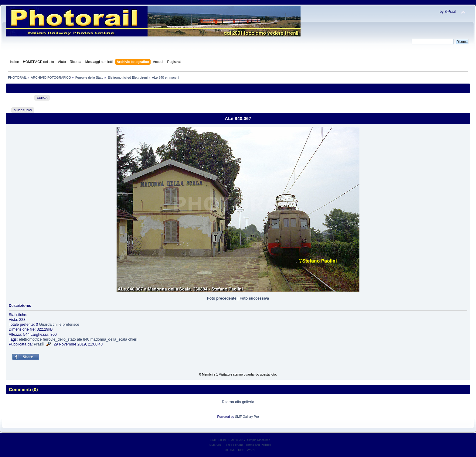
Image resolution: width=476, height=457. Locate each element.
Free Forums (235, 445)
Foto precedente (222, 298)
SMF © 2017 (237, 440)
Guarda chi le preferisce (59, 325)
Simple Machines (259, 440)
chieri (133, 339)
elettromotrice (30, 339)
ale (79, 339)
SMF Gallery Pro (247, 417)
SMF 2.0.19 (218, 440)
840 (86, 339)
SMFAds (215, 445)
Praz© (39, 344)
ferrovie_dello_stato (59, 339)
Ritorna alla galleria (238, 402)
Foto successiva (254, 298)
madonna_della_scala (109, 339)
